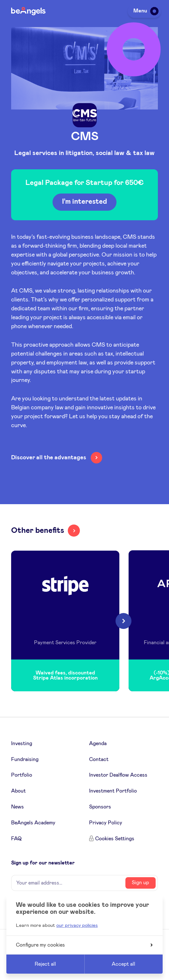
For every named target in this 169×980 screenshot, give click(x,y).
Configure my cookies (84, 945)
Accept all (123, 964)
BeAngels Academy (33, 823)
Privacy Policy (106, 823)
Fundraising (25, 759)
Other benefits (38, 531)
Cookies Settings (115, 839)
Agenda (98, 744)
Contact (99, 759)
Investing (22, 744)
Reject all (45, 964)
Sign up (140, 883)
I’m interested (84, 202)
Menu (145, 11)
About (18, 791)
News (18, 807)
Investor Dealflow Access (118, 775)
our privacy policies (77, 925)
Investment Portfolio (113, 791)
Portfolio (22, 775)
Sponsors (100, 807)
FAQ (16, 839)
